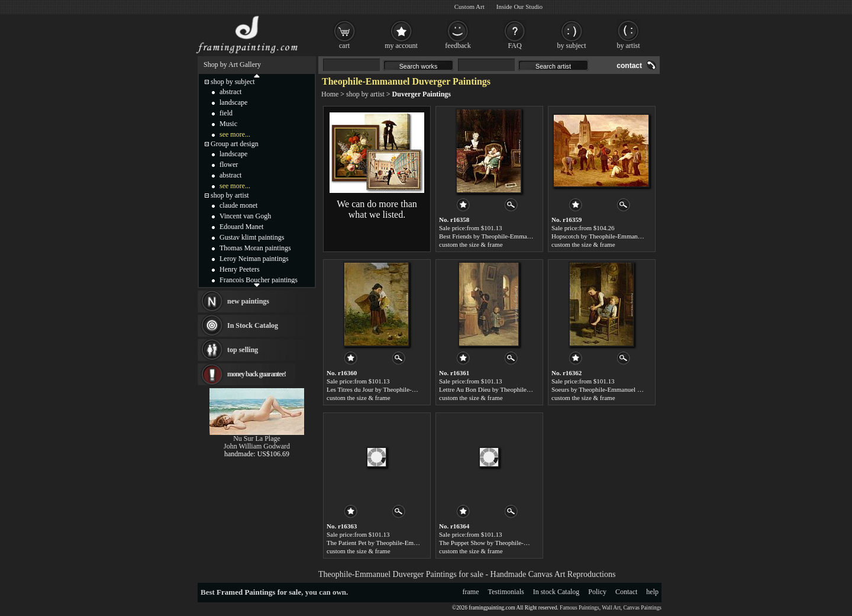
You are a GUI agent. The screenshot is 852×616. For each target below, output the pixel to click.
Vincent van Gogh (245, 216)
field (226, 113)
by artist (629, 46)
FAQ (514, 46)
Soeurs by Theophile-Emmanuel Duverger (606, 389)
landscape (233, 102)
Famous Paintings (580, 608)
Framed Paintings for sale (259, 592)
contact (629, 66)
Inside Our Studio (519, 7)
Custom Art (469, 7)
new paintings (248, 301)
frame (471, 592)
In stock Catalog (556, 592)
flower (229, 165)
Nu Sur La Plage (257, 438)
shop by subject (233, 82)
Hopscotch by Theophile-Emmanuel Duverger (611, 236)
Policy (597, 592)
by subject (572, 46)
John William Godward (257, 446)
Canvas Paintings (642, 608)
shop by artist (365, 94)
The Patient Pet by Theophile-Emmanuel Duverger (393, 543)
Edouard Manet (241, 227)
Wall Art (611, 608)
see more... (235, 134)
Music (228, 124)
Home (330, 94)
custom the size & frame (471, 244)
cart (344, 46)
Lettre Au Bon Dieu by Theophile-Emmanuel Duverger (511, 389)
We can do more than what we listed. (377, 209)
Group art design (235, 144)
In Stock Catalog (253, 325)
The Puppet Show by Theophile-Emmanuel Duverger (509, 543)
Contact (626, 592)
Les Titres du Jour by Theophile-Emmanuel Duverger (396, 389)
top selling (243, 350)
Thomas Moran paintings (255, 248)
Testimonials (506, 592)
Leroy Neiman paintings (254, 259)
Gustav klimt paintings (252, 237)
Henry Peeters (240, 269)
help (652, 592)
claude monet (238, 205)
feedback (458, 46)
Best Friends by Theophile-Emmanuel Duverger (502, 236)
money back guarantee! (256, 374)
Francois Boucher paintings (259, 280)
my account (401, 46)
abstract (230, 92)
